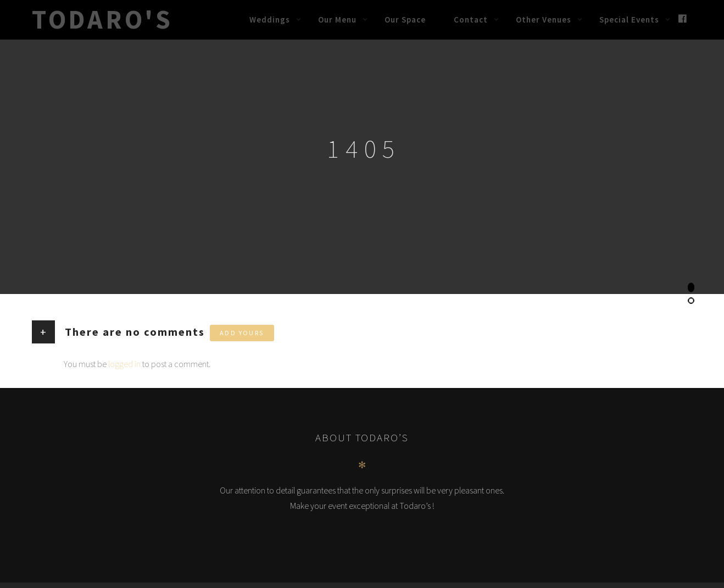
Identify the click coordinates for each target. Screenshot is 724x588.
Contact (471, 20)
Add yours (242, 333)
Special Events (629, 20)
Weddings (270, 20)
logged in (124, 364)
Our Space (405, 20)
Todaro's (102, 19)
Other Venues (544, 20)
